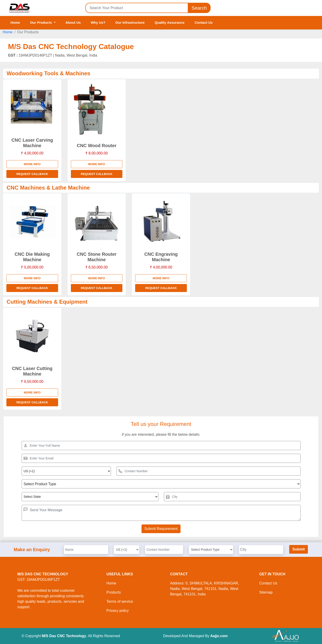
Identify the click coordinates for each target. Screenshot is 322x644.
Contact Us (204, 22)
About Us (73, 22)
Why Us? (98, 22)
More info (32, 164)
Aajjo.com (219, 636)
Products (114, 592)
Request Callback (32, 174)
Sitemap (266, 592)
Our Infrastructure (130, 22)
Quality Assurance (170, 22)
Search (199, 8)
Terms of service (120, 601)
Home (15, 22)
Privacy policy (118, 611)
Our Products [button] (41, 22)
